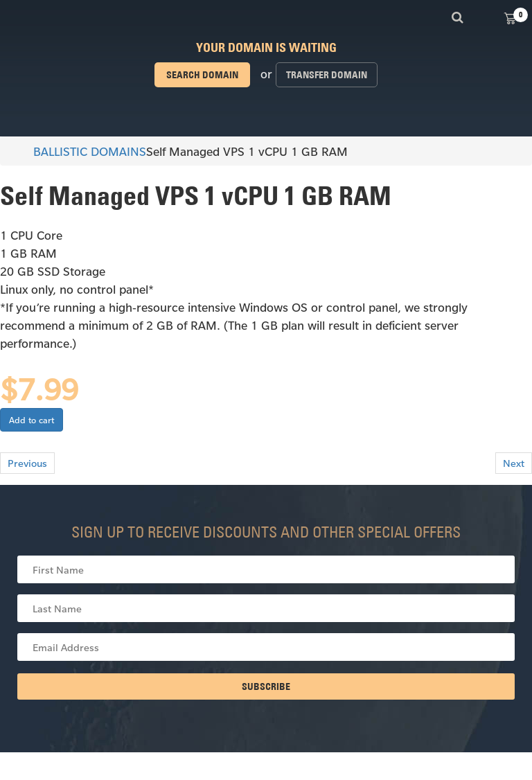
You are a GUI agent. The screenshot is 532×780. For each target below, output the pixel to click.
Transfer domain (327, 75)
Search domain (202, 75)
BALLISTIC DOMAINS (83, 151)
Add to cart (32, 420)
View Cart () (510, 17)
